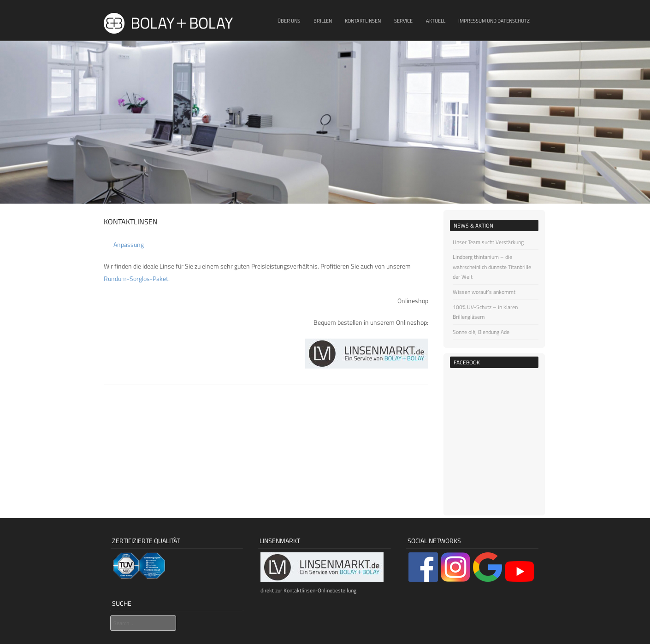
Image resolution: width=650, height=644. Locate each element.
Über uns (289, 21)
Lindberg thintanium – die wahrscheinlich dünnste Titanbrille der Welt (492, 267)
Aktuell (436, 21)
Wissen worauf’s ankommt (484, 292)
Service (403, 21)
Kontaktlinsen (363, 21)
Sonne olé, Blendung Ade (481, 332)
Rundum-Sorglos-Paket (136, 278)
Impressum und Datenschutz (494, 21)
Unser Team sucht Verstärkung (488, 242)
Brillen (323, 21)
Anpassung (129, 244)
